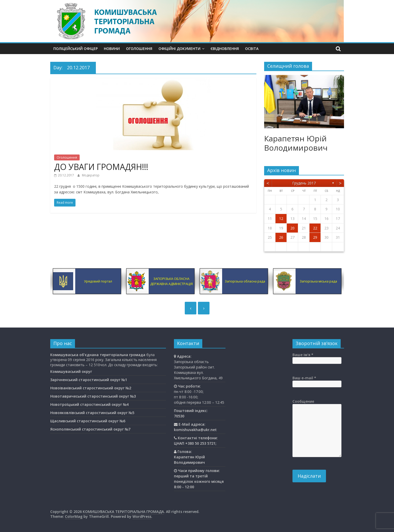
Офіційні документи (179, 49)
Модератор (91, 175)
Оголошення (139, 49)
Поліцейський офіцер (76, 49)
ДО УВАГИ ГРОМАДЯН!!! (101, 167)
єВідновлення (225, 49)
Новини (112, 49)
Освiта (252, 49)
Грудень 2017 (304, 183)
